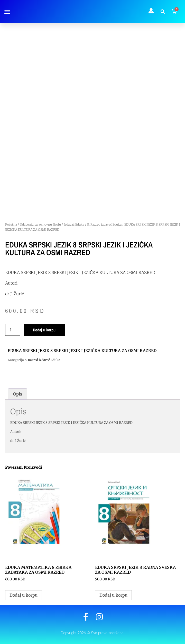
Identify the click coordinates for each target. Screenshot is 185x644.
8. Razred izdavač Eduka (104, 224)
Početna (11, 224)
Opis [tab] (18, 394)
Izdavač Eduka (74, 224)
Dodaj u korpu (44, 330)
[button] (7, 12)
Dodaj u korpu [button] (24, 595)
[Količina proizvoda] (13, 330)
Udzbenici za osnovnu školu (40, 224)
